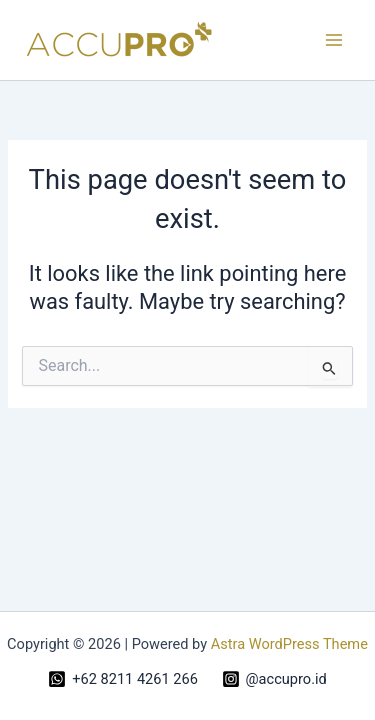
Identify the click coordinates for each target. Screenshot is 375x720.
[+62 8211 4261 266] (122, 679)
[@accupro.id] (274, 679)
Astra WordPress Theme (289, 644)
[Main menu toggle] (334, 40)
